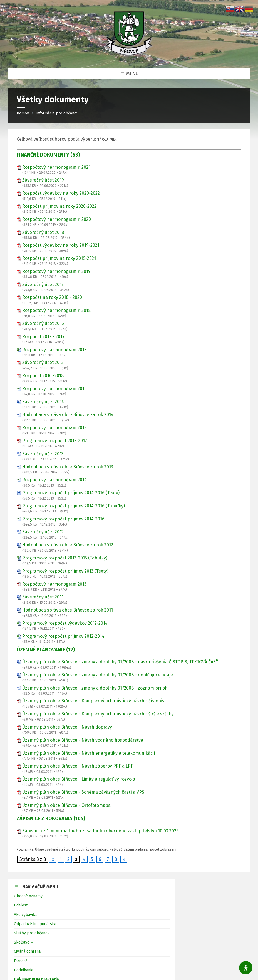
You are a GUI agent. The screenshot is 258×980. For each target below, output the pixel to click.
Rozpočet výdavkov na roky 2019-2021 (61, 245)
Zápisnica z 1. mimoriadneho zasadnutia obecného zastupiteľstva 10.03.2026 (101, 831)
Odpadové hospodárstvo (36, 924)
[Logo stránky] (129, 57)
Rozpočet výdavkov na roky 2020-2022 (61, 193)
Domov (23, 113)
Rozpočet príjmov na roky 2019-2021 (59, 258)
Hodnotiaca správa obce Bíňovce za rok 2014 (68, 415)
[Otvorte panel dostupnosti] (246, 968)
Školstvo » (23, 942)
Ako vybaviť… (26, 915)
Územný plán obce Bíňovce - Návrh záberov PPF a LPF (78, 766)
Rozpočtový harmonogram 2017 (54, 350)
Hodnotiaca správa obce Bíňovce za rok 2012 (68, 545)
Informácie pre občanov (57, 113)
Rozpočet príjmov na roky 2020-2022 (59, 206)
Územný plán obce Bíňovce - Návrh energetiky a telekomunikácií (89, 753)
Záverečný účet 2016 (43, 323)
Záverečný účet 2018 (43, 232)
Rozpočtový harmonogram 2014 (54, 480)
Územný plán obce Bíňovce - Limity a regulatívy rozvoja (79, 779)
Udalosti (21, 905)
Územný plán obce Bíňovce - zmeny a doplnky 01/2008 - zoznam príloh (95, 688)
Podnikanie (24, 970)
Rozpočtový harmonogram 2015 (54, 428)
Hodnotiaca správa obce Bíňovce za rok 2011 (68, 610)
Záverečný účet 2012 (43, 532)
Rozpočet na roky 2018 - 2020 (52, 297)
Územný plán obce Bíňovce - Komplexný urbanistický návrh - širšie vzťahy (98, 714)
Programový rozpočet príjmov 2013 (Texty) (65, 571)
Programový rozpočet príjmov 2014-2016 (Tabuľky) (74, 506)
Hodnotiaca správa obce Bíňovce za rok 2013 (68, 467)
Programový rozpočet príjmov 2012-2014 (63, 636)
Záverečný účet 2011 (43, 597)
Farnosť (20, 961)
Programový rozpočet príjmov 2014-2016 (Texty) (71, 493)
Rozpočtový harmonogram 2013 (54, 584)
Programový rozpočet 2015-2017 (55, 441)
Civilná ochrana (27, 951)
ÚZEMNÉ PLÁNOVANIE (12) (46, 650)
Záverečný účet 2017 (43, 284)
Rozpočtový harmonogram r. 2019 (56, 271)
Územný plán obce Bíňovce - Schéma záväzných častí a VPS (83, 792)
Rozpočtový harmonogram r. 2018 (56, 310)
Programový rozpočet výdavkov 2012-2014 (65, 623)
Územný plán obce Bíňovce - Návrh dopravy (67, 727)
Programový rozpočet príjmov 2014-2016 (63, 519)
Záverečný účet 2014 (43, 402)
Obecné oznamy (28, 896)
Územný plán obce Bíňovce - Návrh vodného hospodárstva (83, 740)
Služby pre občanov (32, 933)
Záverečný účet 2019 (43, 180)
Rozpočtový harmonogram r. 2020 (57, 219)
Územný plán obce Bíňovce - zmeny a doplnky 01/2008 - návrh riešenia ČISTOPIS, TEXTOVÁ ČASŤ (120, 662)
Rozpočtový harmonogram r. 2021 (56, 167)
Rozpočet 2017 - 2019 (44, 337)
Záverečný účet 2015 (43, 362)
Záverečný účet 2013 (43, 454)
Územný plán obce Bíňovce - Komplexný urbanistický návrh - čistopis (93, 701)
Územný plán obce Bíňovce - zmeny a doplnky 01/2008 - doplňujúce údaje (98, 675)
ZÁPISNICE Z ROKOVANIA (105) (51, 818)
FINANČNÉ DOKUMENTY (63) (48, 155)
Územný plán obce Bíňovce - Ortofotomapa (66, 805)
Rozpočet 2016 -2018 (43, 376)
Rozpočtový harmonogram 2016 (54, 389)
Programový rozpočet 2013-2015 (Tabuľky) (65, 558)
